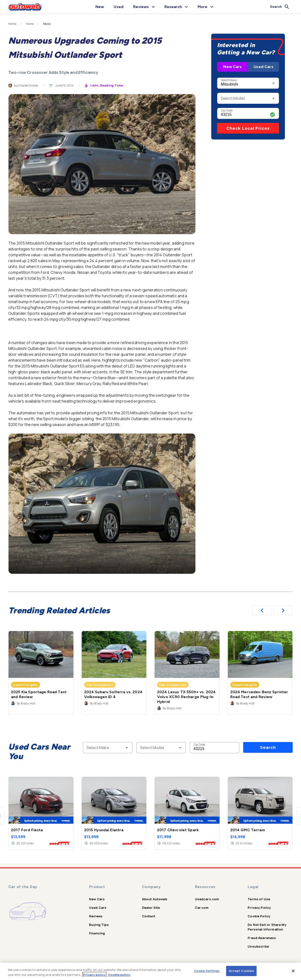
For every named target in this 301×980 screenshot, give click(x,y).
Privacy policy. (95, 975)
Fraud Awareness (262, 938)
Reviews (96, 916)
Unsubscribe (258, 946)
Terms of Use (259, 899)
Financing (97, 933)
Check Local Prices (248, 128)
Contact (149, 916)
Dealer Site (151, 908)
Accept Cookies (241, 971)
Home (12, 24)
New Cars (232, 67)
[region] (150, 971)
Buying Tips (99, 925)
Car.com (202, 908)
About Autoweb (155, 899)
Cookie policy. (119, 975)
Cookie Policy (259, 916)
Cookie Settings (207, 971)
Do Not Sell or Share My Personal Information (267, 927)
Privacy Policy (259, 908)
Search (268, 747)
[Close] (293, 971)
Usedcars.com (207, 899)
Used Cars (263, 67)
